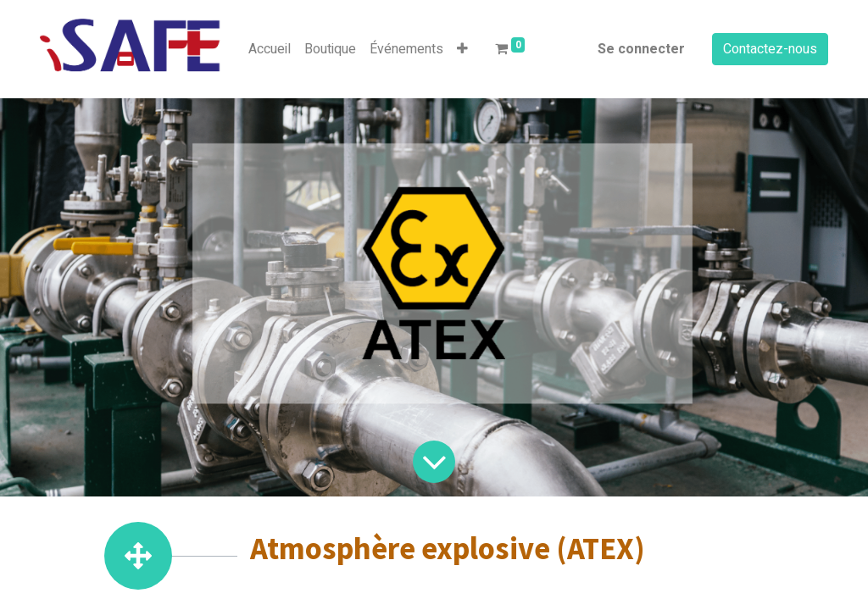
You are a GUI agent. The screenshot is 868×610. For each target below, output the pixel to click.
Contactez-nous (770, 49)
